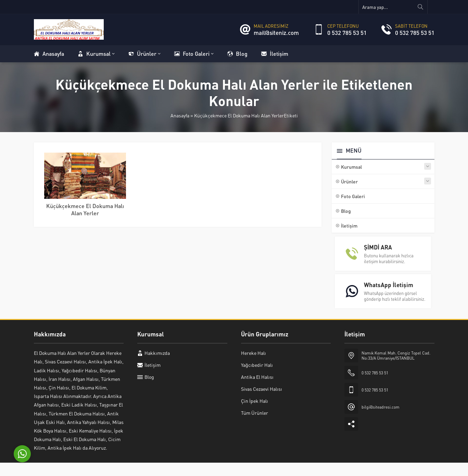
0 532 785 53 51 (347, 33)
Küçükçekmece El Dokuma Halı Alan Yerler (85, 209)
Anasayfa (180, 115)
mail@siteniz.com (276, 33)
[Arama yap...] (393, 7)
